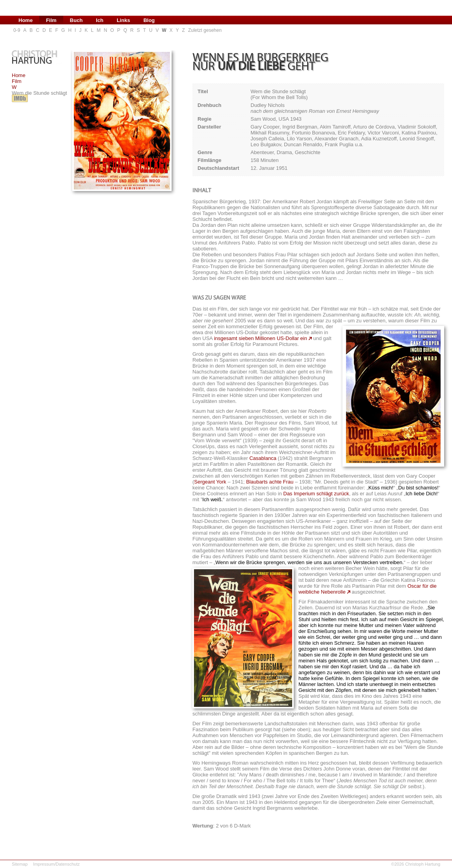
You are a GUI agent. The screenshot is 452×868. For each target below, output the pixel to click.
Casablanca (263, 458)
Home (19, 75)
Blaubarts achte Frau (270, 482)
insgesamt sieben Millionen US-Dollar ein (261, 338)
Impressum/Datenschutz (56, 864)
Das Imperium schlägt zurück (316, 494)
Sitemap (20, 864)
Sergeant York (210, 482)
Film (17, 81)
